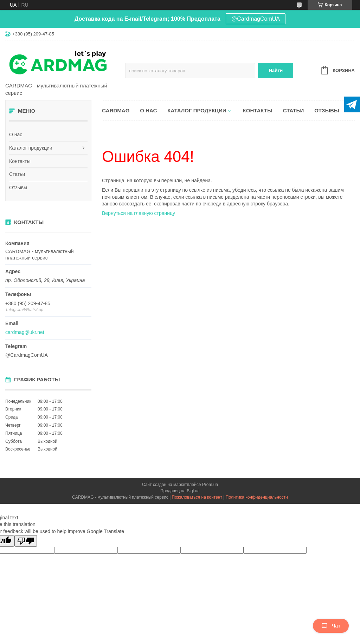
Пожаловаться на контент (197, 497)
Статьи (17, 174)
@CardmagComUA (256, 19)
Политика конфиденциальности (257, 497)
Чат (331, 626)
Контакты (20, 161)
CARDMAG (116, 110)
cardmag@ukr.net (25, 332)
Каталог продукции (31, 148)
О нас (16, 134)
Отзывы (18, 188)
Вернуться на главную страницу (139, 213)
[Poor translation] (26, 541)
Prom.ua (210, 485)
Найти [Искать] (276, 70)
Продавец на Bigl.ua (180, 491)
